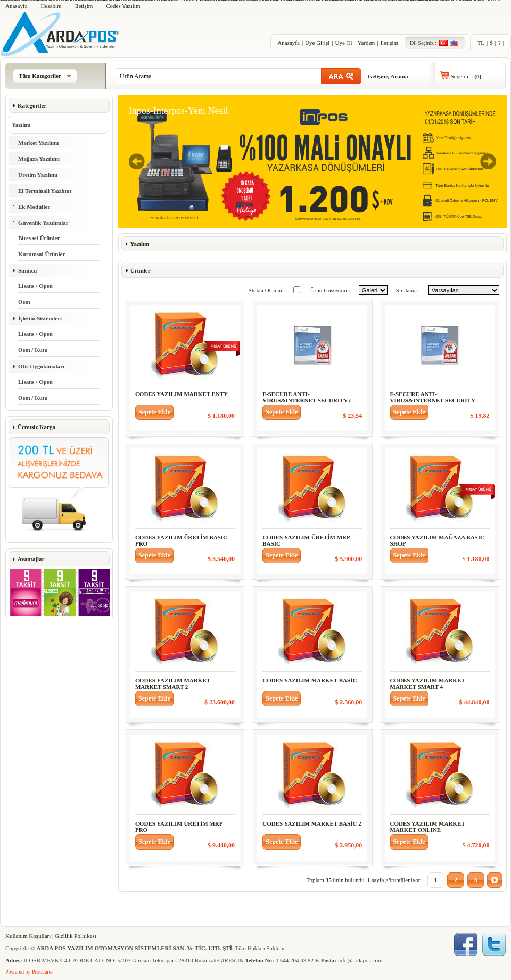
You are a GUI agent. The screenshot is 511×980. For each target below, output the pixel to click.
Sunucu (27, 270)
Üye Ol (343, 43)
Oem (24, 302)
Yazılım (21, 125)
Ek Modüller (34, 207)
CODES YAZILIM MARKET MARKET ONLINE (428, 827)
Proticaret (42, 972)
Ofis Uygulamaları (41, 366)
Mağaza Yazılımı (39, 159)
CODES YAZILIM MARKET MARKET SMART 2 (173, 683)
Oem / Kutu (33, 350)
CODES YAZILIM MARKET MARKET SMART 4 (428, 683)
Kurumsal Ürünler (42, 254)
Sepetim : (466, 76)
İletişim (84, 6)
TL (481, 43)
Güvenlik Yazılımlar (43, 223)
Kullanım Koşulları (28, 936)
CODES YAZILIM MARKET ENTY (182, 394)
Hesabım (51, 6)
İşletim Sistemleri (40, 318)
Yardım (366, 43)
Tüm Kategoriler (45, 76)
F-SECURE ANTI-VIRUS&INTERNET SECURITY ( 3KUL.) (307, 400)
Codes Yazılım (123, 6)
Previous (137, 161)
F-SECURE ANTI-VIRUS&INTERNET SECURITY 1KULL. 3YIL (433, 400)
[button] (154, 412)
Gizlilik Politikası (76, 936)
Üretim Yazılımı (38, 175)
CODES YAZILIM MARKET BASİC (310, 680)
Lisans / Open (35, 286)
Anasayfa (17, 6)
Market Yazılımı (38, 143)
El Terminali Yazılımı (45, 191)
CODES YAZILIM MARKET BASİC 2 (312, 823)
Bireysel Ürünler (39, 238)
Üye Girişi (317, 43)
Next (488, 161)
